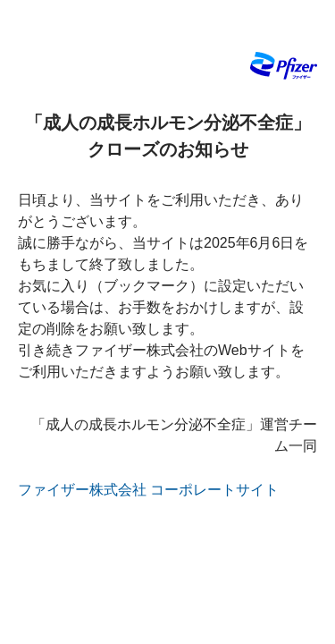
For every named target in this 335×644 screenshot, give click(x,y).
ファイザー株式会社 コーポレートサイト (148, 490)
